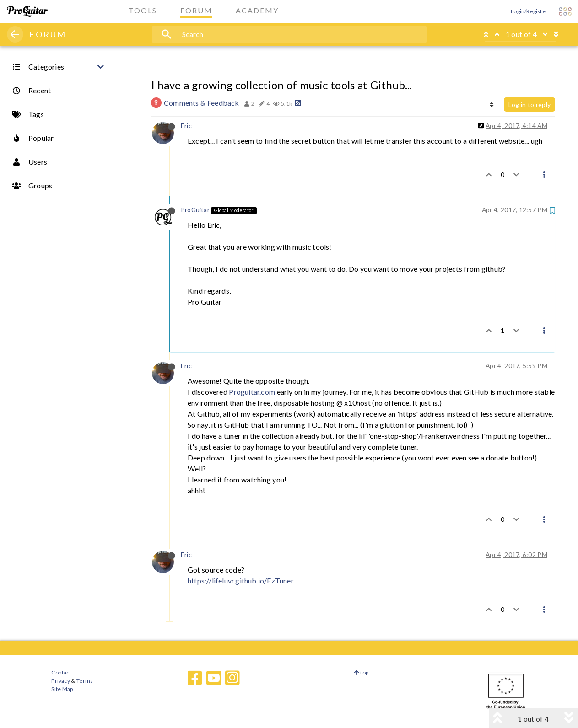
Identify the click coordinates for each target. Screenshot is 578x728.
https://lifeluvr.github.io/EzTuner (241, 581)
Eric (186, 126)
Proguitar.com (252, 392)
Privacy (60, 681)
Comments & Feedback (202, 103)
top (361, 672)
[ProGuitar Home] (27, 11)
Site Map (62, 689)
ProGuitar (195, 210)
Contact (61, 672)
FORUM (48, 34)
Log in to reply (529, 104)
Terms (84, 681)
